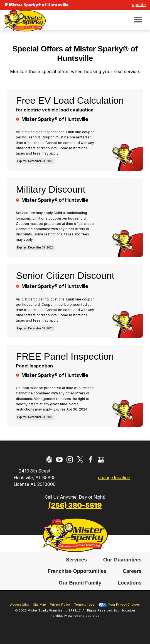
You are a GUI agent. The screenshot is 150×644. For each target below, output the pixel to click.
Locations (129, 582)
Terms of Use (84, 604)
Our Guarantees (122, 559)
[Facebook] (91, 460)
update (139, 5)
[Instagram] (70, 460)
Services (76, 559)
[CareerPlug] (49, 460)
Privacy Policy (60, 604)
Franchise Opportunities (77, 570)
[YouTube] (59, 460)
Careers (132, 570)
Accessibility (20, 604)
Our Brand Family (80, 582)
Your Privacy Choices (119, 604)
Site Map (40, 604)
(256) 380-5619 (75, 505)
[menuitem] (77, 559)
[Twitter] (80, 460)
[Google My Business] (101, 460)
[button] (138, 20)
